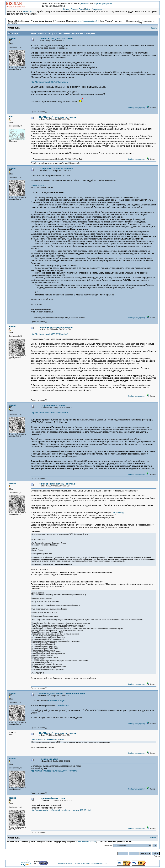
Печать (154, 28)
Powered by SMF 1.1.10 (67, 863)
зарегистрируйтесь (103, 3)
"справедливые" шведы (53, 405)
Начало (66, 9)
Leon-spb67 (29, 11)
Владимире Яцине (57, 701)
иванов (12, 38)
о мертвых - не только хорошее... (57, 169)
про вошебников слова (53, 798)
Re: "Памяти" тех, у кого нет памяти (58, 117)
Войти (88, 9)
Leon (80, 21)
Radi (11, 117)
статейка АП (63, 705)
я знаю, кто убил (49, 759)
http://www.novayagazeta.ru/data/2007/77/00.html (54, 771)
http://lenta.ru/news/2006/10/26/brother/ (49, 334)
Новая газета (37, 185)
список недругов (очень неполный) (58, 484)
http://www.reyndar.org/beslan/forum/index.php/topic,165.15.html (61, 810)
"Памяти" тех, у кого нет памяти (57, 39)
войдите (85, 3)
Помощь (74, 9)
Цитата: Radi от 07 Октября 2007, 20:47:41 (48, 740)
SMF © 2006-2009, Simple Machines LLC (92, 863)
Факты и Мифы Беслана (18, 21)
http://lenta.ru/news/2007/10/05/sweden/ (50, 82)
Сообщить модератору (137, 108)
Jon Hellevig (118, 513)
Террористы (60, 21)
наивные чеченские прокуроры (57, 327)
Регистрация (97, 9)
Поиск (81, 9)
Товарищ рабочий (90, 21)
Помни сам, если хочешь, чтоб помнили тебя (61, 694)
